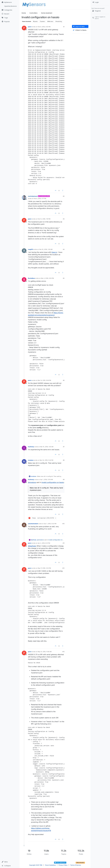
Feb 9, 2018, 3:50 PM (44, 27)
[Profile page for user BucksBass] (24, 280)
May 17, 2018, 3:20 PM (44, 568)
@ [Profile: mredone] (32, 482)
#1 (64, 27)
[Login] (100, 2)
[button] (10, 862)
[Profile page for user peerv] (24, 28)
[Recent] (10, 14)
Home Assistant (27, 21)
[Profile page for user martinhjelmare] (24, 198)
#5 (64, 278)
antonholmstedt (33, 524)
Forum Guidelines (50, 865)
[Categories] (10, 10)
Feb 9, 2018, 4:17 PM (40, 198)
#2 (64, 196)
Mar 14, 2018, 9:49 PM (44, 380)
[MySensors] (10, 2)
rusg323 (30, 249)
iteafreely (31, 447)
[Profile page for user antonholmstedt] (24, 525)
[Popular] (10, 22)
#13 (63, 652)
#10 (63, 524)
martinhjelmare (33, 196)
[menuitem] (100, 2)
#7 (64, 447)
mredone (31, 460)
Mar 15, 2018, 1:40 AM (47, 447)
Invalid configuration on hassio (53, 482)
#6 (64, 380)
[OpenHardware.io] (10, 6)
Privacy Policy (63, 865)
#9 (64, 480)
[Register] (100, 11)
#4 (64, 249)
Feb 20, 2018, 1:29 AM (46, 249)
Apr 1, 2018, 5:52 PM (50, 524)
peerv (30, 27)
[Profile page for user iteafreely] (24, 448)
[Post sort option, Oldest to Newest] (80, 30)
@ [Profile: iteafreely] (32, 546)
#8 (64, 460)
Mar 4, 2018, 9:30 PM (47, 278)
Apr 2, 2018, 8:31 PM (44, 543)
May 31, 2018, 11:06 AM (45, 652)
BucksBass (31, 278)
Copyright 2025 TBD (36, 865)
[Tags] (10, 18)
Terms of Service (76, 865)
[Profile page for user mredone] (24, 461)
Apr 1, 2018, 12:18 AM (47, 480)
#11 (64, 543)
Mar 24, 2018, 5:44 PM (46, 460)
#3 (64, 219)
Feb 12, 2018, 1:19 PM (44, 219)
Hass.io (54, 252)
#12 (63, 568)
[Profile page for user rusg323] (24, 251)
